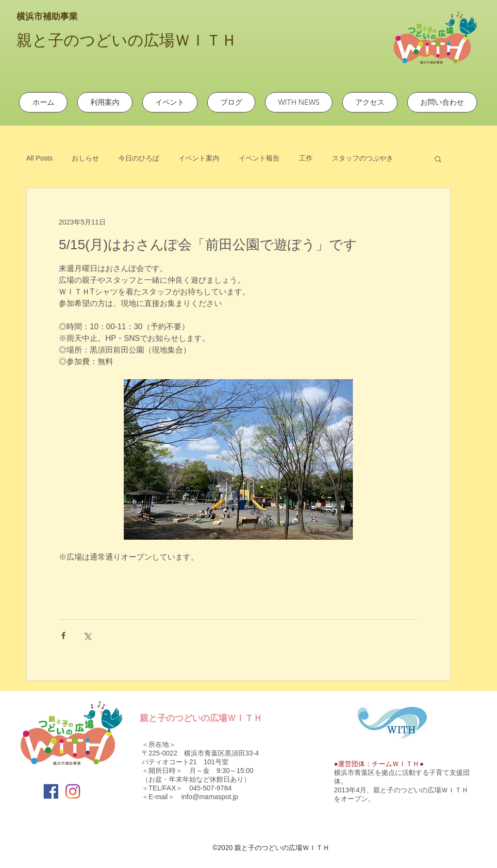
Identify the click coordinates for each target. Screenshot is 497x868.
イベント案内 (199, 158)
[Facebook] (51, 791)
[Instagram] (73, 791)
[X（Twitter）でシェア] (87, 635)
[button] (438, 159)
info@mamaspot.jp (210, 797)
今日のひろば (139, 158)
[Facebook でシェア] (63, 635)
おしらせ (85, 158)
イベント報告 (259, 158)
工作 (306, 158)
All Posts (39, 158)
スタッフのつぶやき (363, 158)
